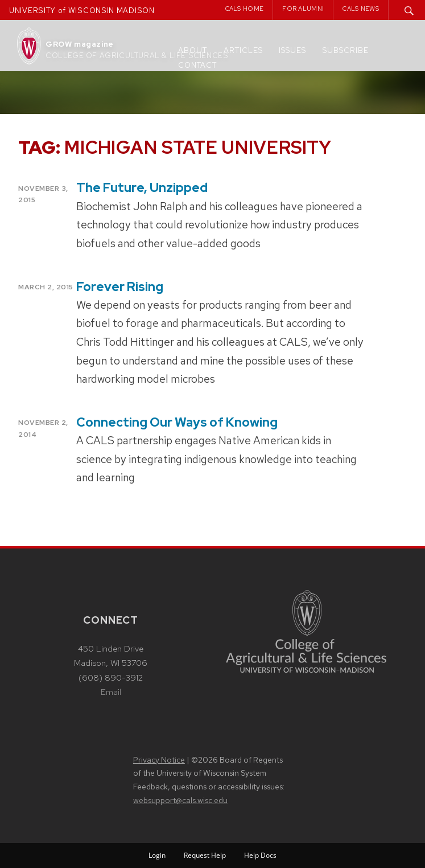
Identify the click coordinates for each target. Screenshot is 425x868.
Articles (243, 50)
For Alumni (303, 9)
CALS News (361, 9)
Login (157, 855)
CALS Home (245, 9)
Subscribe (346, 50)
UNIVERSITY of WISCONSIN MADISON (82, 11)
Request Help (205, 855)
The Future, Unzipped (142, 188)
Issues (292, 50)
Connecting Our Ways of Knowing (177, 422)
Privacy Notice (159, 760)
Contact (197, 65)
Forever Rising (120, 287)
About (193, 50)
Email (111, 692)
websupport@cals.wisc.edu (180, 800)
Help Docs (260, 855)
